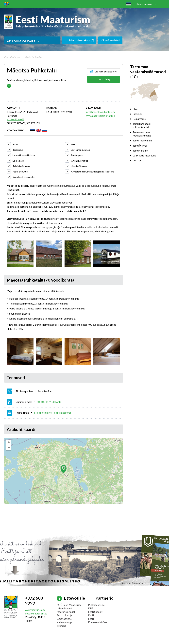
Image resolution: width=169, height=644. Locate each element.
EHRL (91, 615)
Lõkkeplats (18, 161)
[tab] (148, 109)
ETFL (91, 608)
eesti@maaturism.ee (36, 613)
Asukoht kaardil (15, 119)
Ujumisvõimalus (79, 166)
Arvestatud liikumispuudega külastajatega (93, 172)
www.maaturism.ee (35, 610)
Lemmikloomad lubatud (24, 155)
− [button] (9, 448)
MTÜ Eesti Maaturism (69, 605)
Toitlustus (18, 150)
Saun (15, 144)
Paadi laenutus (20, 172)
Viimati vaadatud (110, 40)
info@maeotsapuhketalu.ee (101, 112)
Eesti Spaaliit (95, 612)
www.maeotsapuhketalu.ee (100, 116)
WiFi (73, 144)
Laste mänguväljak (80, 150)
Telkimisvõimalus (21, 166)
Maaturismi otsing (33, 57)
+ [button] (9, 443)
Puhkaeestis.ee (96, 605)
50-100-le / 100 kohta (49, 402)
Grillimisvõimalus (79, 161)
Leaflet (119, 503)
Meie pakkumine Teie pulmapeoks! (53, 413)
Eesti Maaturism (12, 57)
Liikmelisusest (64, 608)
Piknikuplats (77, 155)
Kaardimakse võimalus (24, 177)
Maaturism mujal (66, 612)
